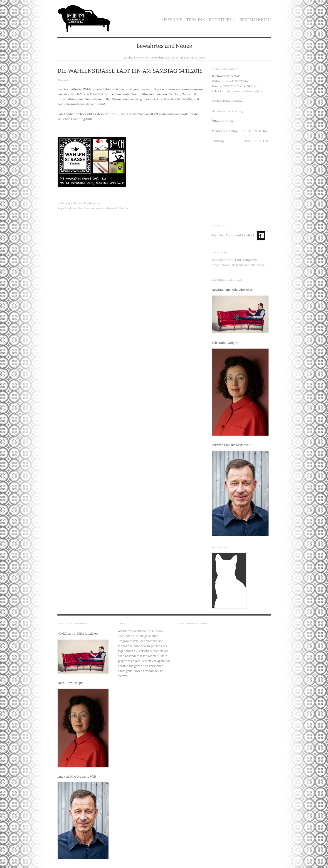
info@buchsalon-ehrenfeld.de (242, 91)
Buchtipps (220, 20)
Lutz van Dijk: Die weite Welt (231, 445)
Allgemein (63, 80)
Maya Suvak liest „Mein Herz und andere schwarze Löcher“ (91, 208)
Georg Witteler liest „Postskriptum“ (80, 203)
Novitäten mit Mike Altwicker (232, 290)
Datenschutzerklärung (227, 111)
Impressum (234, 101)
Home (144, 58)
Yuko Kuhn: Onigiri (225, 343)
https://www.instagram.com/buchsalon (238, 265)
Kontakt (217, 101)
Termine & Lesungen (227, 280)
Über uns (172, 20)
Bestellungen (255, 20)
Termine (196, 20)
